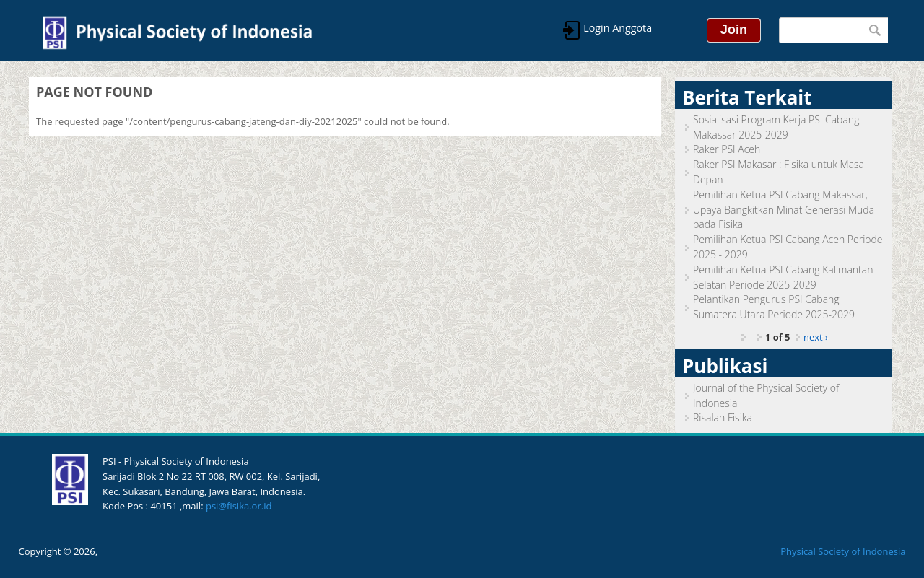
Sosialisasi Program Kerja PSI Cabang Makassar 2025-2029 (776, 127)
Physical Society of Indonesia (843, 551)
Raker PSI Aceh (727, 149)
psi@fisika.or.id (239, 506)
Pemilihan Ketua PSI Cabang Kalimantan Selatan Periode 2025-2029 (783, 277)
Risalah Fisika (723, 417)
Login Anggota (617, 28)
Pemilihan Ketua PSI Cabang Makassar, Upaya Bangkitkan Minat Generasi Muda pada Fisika (784, 210)
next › (816, 337)
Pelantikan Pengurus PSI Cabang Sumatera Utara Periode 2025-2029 (774, 307)
